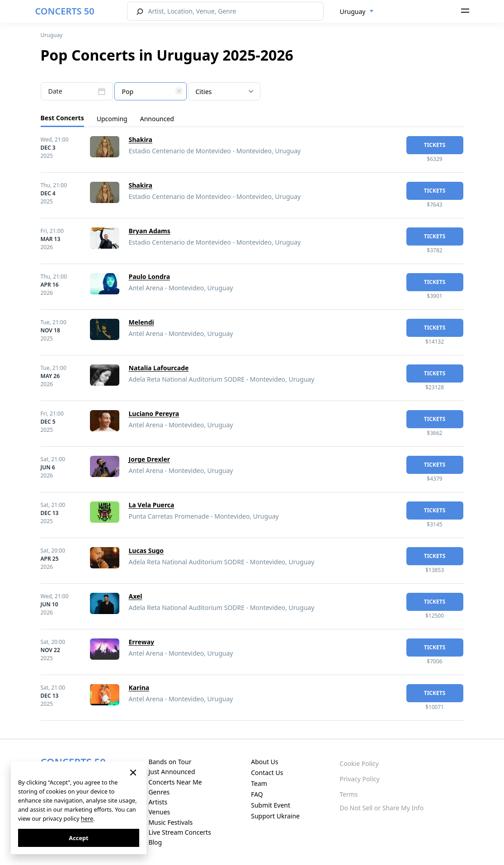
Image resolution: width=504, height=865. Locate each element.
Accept (78, 838)
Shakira (141, 139)
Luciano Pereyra (154, 414)
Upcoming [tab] (112, 119)
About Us (264, 762)
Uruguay (52, 35)
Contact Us (267, 773)
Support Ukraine (275, 816)
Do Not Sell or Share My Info (382, 808)
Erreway (142, 642)
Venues (159, 812)
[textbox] (151, 92)
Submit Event (271, 805)
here (87, 818)
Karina (139, 688)
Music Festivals (170, 822)
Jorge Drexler (150, 459)
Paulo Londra (150, 277)
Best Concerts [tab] (62, 118)
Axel (136, 596)
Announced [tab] (157, 119)
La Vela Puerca (152, 505)
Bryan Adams (150, 231)
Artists (158, 802)
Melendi (141, 322)
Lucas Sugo (146, 551)
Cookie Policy (359, 763)
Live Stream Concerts (179, 832)
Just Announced (172, 772)
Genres (159, 792)
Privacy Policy (359, 779)
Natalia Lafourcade (159, 368)
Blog (155, 842)
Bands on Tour (170, 762)
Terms (349, 794)
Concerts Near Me (175, 782)
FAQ (257, 794)
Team (259, 783)
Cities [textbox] (204, 92)
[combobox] (357, 12)
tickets (435, 145)
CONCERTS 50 (65, 11)
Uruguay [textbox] (353, 12)
